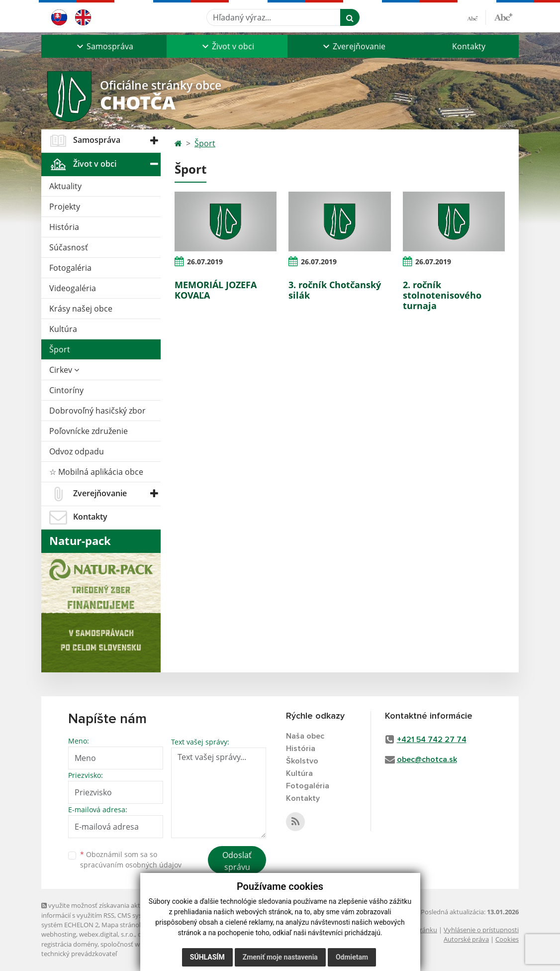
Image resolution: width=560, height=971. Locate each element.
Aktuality (65, 186)
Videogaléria (73, 288)
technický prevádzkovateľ (79, 954)
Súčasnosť (69, 247)
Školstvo (302, 761)
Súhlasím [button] (207, 957)
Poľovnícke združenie (89, 431)
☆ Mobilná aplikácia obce (96, 472)
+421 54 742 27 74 (432, 740)
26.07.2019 (205, 262)
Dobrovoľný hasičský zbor (97, 411)
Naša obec (305, 736)
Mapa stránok (122, 925)
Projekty (65, 207)
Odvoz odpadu (77, 451)
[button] (104, 46)
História (64, 227)
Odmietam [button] (352, 957)
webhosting (59, 934)
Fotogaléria (70, 268)
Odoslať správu (237, 861)
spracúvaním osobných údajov (131, 865)
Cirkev (64, 370)
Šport (60, 349)
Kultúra (63, 329)
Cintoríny (66, 390)
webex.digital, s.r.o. (107, 934)
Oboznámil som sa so (131, 860)
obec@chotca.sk (427, 759)
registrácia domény (69, 944)
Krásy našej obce (81, 309)
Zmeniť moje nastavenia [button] (280, 957)
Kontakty (469, 46)
